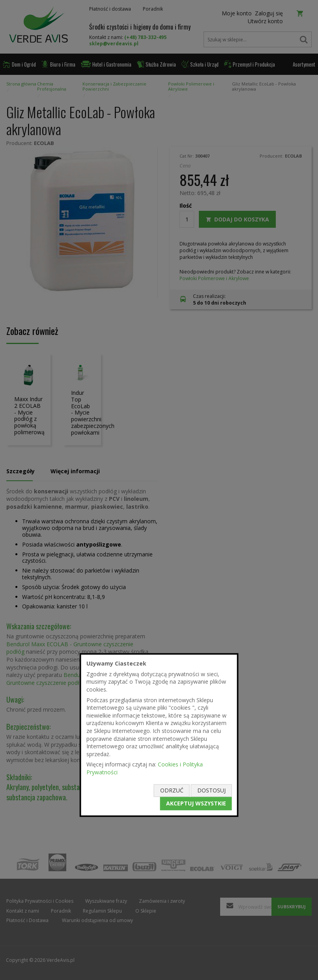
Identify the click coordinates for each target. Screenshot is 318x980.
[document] (159, 735)
